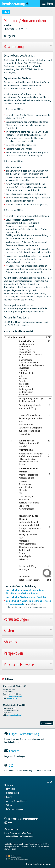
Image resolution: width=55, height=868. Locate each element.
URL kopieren (47, 723)
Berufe (9, 797)
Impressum (47, 864)
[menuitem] (49, 782)
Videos (9, 805)
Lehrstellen (11, 789)
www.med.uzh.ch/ (14, 715)
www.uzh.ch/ (12, 698)
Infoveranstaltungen (15, 809)
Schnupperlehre (13, 793)
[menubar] (48, 4)
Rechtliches (37, 864)
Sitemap (29, 864)
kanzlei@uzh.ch (15, 696)
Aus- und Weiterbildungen (17, 801)
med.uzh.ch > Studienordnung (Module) (26, 597)
